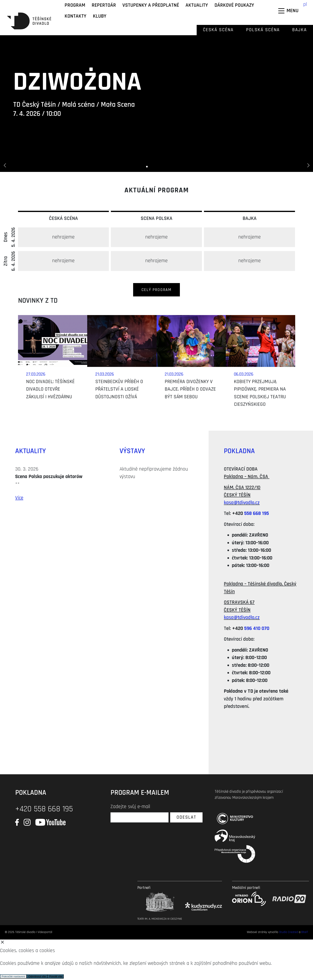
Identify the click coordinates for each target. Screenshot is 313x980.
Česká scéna (218, 30)
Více (19, 498)
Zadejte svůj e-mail (130, 807)
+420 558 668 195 (44, 809)
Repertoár (104, 5)
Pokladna (239, 451)
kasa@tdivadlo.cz (242, 503)
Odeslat (186, 817)
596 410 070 (257, 628)
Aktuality (197, 5)
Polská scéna (263, 30)
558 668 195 (257, 513)
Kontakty (75, 16)
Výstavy (132, 451)
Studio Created (289, 932)
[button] (5, 165)
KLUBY (100, 16)
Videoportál (45, 932)
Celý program (156, 290)
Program (75, 5)
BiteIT (305, 932)
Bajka (299, 30)
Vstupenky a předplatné (151, 5)
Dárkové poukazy (234, 5)
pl (305, 4)
